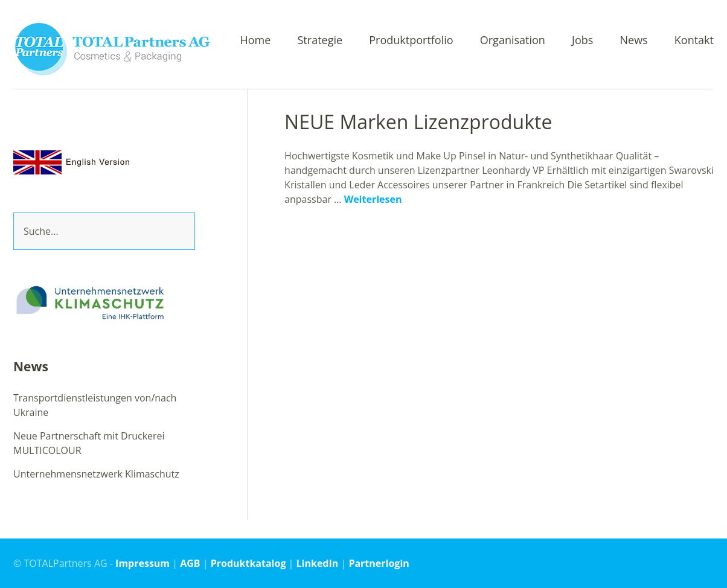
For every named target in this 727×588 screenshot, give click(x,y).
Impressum (143, 563)
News (633, 41)
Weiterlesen (373, 199)
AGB (190, 563)
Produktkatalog (248, 563)
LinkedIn (318, 563)
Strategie (320, 41)
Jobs (582, 41)
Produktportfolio (411, 41)
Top (701, 563)
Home (255, 41)
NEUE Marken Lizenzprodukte (418, 122)
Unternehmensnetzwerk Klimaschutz (96, 474)
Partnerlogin (379, 563)
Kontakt (694, 41)
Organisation (513, 41)
